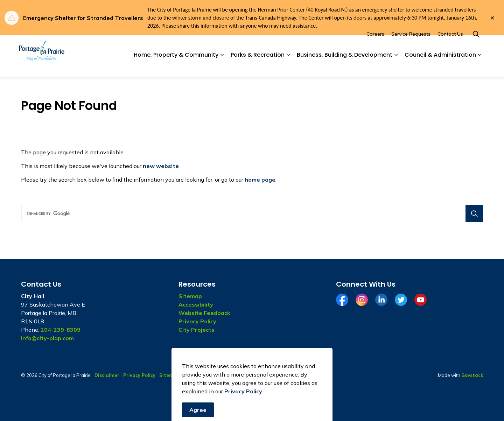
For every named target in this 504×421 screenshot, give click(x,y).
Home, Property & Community (176, 67)
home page (260, 180)
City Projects (197, 330)
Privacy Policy (197, 321)
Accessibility (196, 304)
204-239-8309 (61, 330)
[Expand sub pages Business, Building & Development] (396, 67)
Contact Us (450, 46)
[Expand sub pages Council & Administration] (479, 67)
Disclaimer (107, 375)
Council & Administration (440, 67)
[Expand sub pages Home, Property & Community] (222, 67)
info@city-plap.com (47, 338)
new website (161, 166)
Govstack (472, 375)
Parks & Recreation (258, 67)
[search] (250, 213)
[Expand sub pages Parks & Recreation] (288, 67)
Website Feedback (204, 313)
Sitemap (190, 296)
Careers (375, 46)
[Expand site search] (476, 46)
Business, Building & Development (345, 67)
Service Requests (411, 46)
